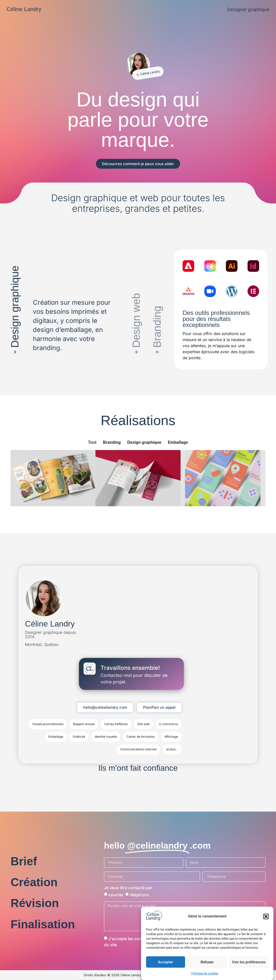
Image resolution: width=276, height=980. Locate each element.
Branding (112, 442)
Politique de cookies (205, 973)
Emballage (178, 442)
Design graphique (144, 442)
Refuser (207, 962)
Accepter (165, 962)
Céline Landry (24, 9)
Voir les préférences (249, 962)
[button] (266, 916)
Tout (92, 442)
